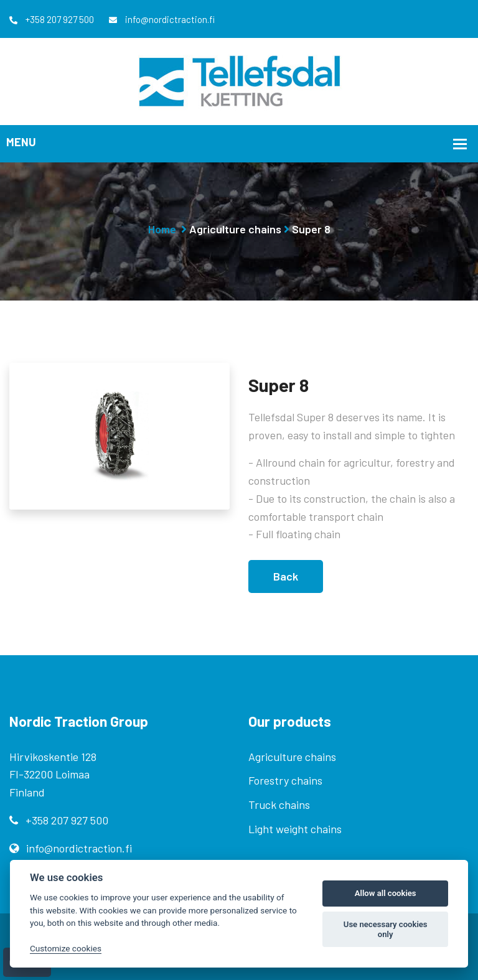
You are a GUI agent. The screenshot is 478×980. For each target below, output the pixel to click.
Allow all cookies (386, 893)
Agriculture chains (235, 229)
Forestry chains (285, 780)
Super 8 (311, 229)
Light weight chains (295, 829)
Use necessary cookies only (386, 929)
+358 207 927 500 (52, 19)
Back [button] (286, 576)
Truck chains (279, 805)
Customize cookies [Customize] (66, 948)
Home (162, 229)
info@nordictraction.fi (162, 19)
